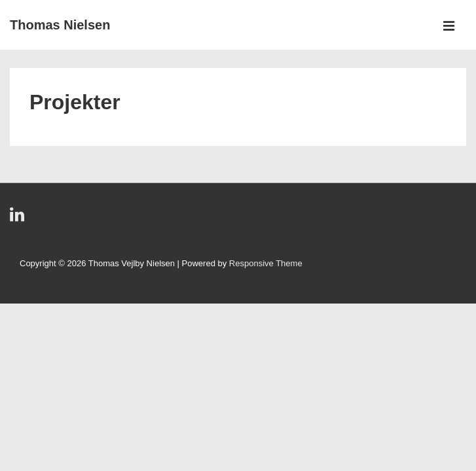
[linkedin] (19, 219)
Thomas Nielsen (60, 25)
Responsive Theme (266, 263)
